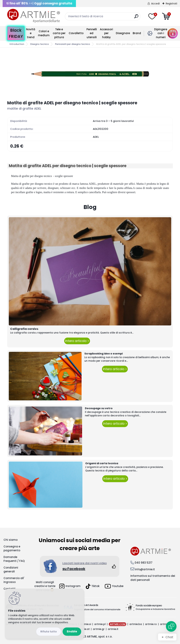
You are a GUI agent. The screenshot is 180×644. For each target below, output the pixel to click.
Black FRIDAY (16, 33)
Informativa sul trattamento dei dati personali (153, 578)
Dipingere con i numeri (161, 33)
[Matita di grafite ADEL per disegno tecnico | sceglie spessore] (90, 74)
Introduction (17, 44)
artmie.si (86, 624)
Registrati (171, 4)
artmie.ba (136, 624)
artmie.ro (151, 624)
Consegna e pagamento (12, 548)
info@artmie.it (145, 569)
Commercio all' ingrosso (14, 580)
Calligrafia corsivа (24, 329)
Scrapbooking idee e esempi (104, 354)
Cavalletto (76, 33)
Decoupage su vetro (99, 408)
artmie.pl (100, 624)
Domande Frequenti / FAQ (14, 559)
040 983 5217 (144, 563)
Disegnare (123, 33)
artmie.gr (99, 629)
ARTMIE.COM (118, 624)
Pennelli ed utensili (92, 33)
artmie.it (113, 629)
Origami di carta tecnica (102, 463)
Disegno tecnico (40, 44)
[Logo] (34, 16)
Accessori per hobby (106, 33)
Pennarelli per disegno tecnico (73, 44)
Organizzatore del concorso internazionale (97, 609)
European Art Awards (86, 605)
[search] (136, 18)
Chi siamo (11, 540)
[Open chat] (171, 626)
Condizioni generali (11, 570)
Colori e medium (44, 33)
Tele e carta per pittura (59, 33)
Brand (137, 33)
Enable (72, 631)
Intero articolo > (77, 341)
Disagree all (49, 632)
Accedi (155, 4)
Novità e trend (31, 33)
